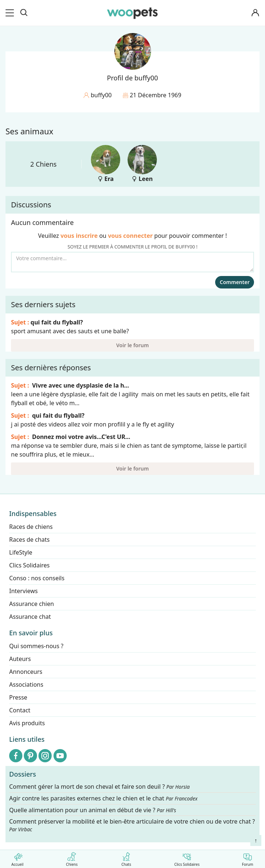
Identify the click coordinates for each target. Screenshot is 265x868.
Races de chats (29, 540)
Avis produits (27, 723)
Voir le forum (132, 345)
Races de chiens (31, 527)
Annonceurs (26, 672)
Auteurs (20, 659)
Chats (126, 858)
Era (106, 164)
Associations (26, 684)
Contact (20, 710)
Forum (248, 858)
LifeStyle (21, 552)
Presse (18, 697)
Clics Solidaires (187, 858)
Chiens (72, 858)
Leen (142, 164)
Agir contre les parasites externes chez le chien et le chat (103, 798)
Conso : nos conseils (37, 578)
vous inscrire (79, 236)
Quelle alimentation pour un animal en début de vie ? (93, 810)
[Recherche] (24, 13)
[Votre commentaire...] (132, 262)
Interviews (23, 591)
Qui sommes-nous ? (36, 646)
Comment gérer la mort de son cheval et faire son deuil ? (100, 787)
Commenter (235, 282)
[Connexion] (255, 13)
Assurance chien (32, 604)
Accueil (17, 858)
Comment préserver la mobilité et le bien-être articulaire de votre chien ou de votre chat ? (132, 825)
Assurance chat (30, 617)
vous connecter (130, 236)
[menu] (11, 13)
